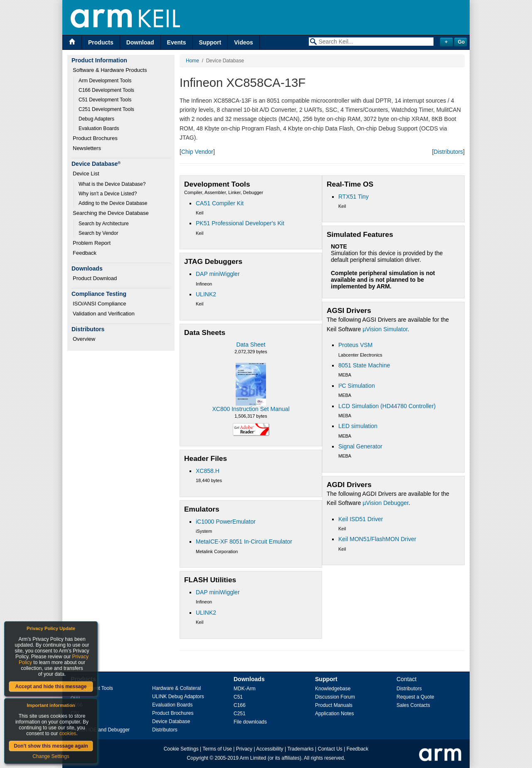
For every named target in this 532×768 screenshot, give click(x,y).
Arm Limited (253, 758)
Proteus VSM (355, 345)
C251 (240, 714)
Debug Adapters (96, 119)
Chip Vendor (197, 152)
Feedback (85, 253)
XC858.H (208, 471)
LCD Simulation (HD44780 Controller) (387, 406)
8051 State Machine (364, 365)
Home (192, 61)
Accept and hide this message (51, 687)
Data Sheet (251, 345)
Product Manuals (334, 705)
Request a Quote (415, 697)
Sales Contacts (413, 705)
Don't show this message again (51, 746)
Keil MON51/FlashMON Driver (377, 539)
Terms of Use (217, 749)
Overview (84, 339)
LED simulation (358, 426)
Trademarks (300, 749)
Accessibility (270, 749)
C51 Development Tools (105, 100)
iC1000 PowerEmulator (226, 522)
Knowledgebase (333, 689)
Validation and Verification (104, 314)
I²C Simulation (357, 386)
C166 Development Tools (106, 90)
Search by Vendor (98, 233)
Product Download (95, 278)
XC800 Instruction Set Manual (251, 409)
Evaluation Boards (99, 128)
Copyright (198, 758)
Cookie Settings (181, 749)
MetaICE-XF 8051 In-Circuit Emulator (244, 542)
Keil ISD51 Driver (361, 519)
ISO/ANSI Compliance (100, 304)
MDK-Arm (245, 689)
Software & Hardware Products (110, 70)
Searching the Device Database (111, 213)
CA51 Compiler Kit (220, 203)
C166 (240, 705)
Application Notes (334, 714)
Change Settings (51, 756)
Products (101, 42)
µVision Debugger (385, 503)
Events (177, 42)
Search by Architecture (104, 224)
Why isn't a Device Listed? (108, 194)
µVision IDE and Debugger (100, 730)
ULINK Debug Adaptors (178, 697)
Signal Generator (360, 446)
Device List (86, 174)
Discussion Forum (335, 697)
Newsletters (87, 148)
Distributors (448, 152)
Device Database (171, 721)
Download (140, 42)
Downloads (249, 679)
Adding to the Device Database (113, 203)
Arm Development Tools (105, 81)
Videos (244, 42)
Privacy (244, 749)
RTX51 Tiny (353, 197)
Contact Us (330, 749)
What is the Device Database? (112, 184)
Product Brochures (95, 138)
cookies (68, 734)
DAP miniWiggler (218, 274)
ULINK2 (206, 294)
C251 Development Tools (106, 109)
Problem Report (92, 243)
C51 (238, 697)
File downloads (250, 722)
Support (210, 42)
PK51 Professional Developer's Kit (240, 223)
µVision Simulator (385, 329)
